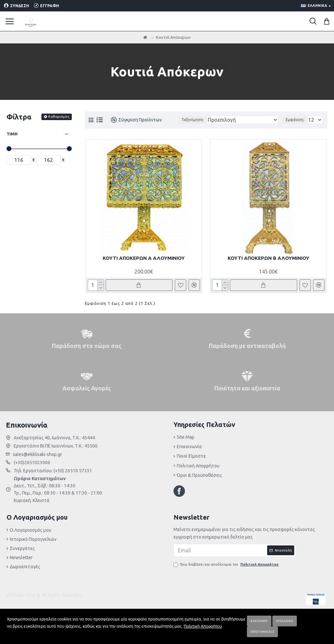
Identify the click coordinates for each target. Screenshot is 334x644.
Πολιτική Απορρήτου (203, 626)
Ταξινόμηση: (193, 120)
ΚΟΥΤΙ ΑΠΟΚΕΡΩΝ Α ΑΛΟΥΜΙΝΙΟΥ (144, 258)
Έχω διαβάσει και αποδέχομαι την (227, 565)
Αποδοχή (285, 621)
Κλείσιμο (259, 621)
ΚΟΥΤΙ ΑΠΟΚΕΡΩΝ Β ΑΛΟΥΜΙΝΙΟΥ (268, 258)
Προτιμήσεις (262, 632)
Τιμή (12, 134)
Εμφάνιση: (295, 120)
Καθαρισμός (59, 117)
